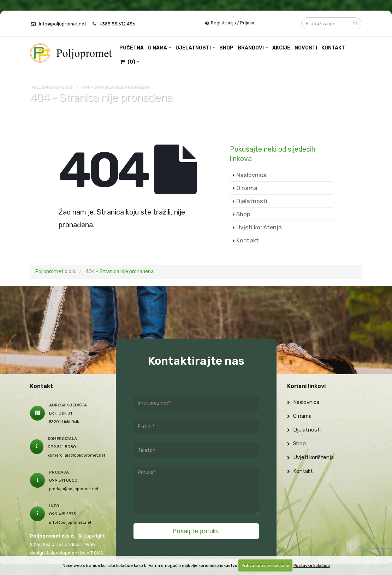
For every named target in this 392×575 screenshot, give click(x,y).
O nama (158, 48)
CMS (99, 553)
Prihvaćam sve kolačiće (265, 565)
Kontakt (333, 48)
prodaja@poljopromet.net (74, 489)
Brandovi (251, 48)
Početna (132, 48)
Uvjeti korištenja (259, 227)
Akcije (281, 48)
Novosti (306, 48)
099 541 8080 (62, 447)
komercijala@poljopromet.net (76, 455)
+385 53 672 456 (117, 24)
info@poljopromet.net (63, 24)
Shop (226, 48)
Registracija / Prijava (230, 23)
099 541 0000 (63, 480)
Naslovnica (251, 175)
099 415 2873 (63, 514)
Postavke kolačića (312, 565)
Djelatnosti (193, 48)
